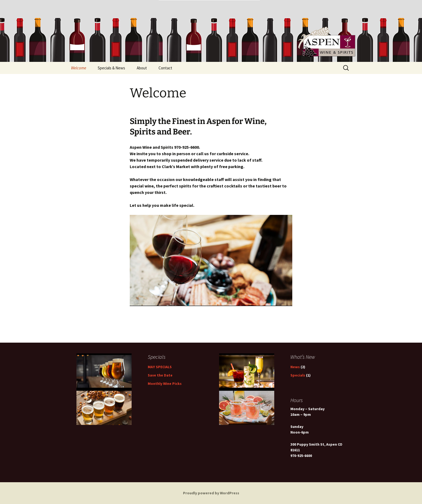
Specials (298, 375)
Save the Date (160, 375)
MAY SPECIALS (160, 367)
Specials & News (111, 68)
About (142, 68)
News (295, 367)
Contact (165, 68)
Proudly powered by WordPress (211, 493)
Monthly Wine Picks (165, 384)
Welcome (79, 68)
